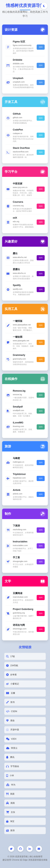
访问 (41, 47)
